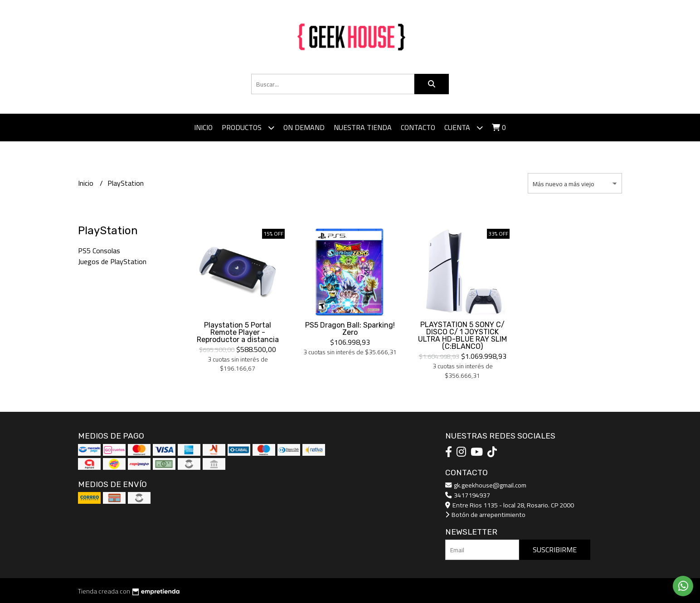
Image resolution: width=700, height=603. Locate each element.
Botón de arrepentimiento (485, 514)
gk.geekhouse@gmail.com (486, 485)
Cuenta (464, 128)
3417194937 (468, 495)
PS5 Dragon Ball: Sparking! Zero (350, 329)
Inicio (203, 127)
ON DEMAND (304, 127)
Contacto (418, 127)
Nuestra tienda (363, 127)
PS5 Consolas (99, 251)
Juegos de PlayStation (112, 261)
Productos (248, 128)
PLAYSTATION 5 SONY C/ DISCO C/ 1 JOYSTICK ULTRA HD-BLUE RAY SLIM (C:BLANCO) (462, 335)
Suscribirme (555, 550)
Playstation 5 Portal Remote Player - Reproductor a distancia (238, 332)
